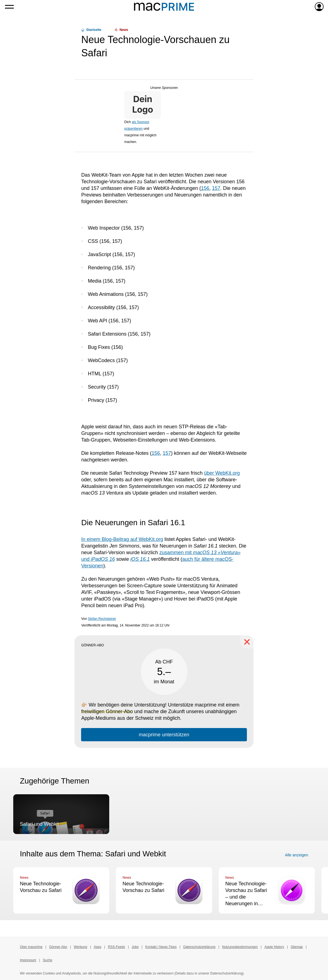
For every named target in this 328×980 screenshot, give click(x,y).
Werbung (80, 947)
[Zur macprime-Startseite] (164, 7)
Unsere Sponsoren (164, 88)
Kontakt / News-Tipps (161, 947)
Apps (98, 947)
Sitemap (297, 947)
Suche (47, 960)
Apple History (274, 947)
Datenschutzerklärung (199, 947)
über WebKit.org (222, 473)
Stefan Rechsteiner (102, 619)
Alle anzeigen (297, 855)
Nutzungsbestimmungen (240, 947)
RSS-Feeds (116, 947)
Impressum (28, 960)
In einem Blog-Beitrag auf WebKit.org (122, 539)
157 (216, 188)
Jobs (135, 947)
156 (205, 188)
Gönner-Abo (58, 947)
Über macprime (31, 947)
